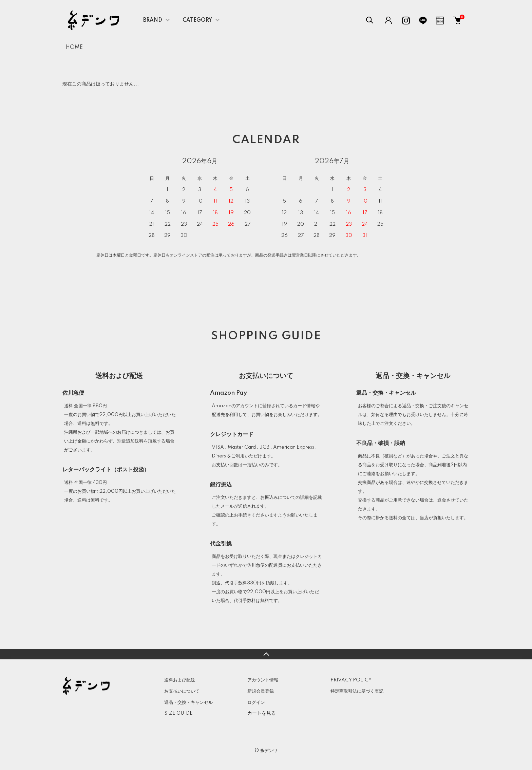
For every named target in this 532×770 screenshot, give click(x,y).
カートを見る (262, 713)
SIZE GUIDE (178, 713)
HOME (74, 48)
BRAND (153, 20)
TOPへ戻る (266, 654)
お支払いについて (182, 691)
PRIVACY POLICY (351, 680)
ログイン (256, 702)
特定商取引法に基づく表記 (357, 691)
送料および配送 (180, 680)
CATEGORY (197, 20)
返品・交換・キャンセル (188, 702)
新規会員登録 (261, 691)
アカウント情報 (263, 680)
